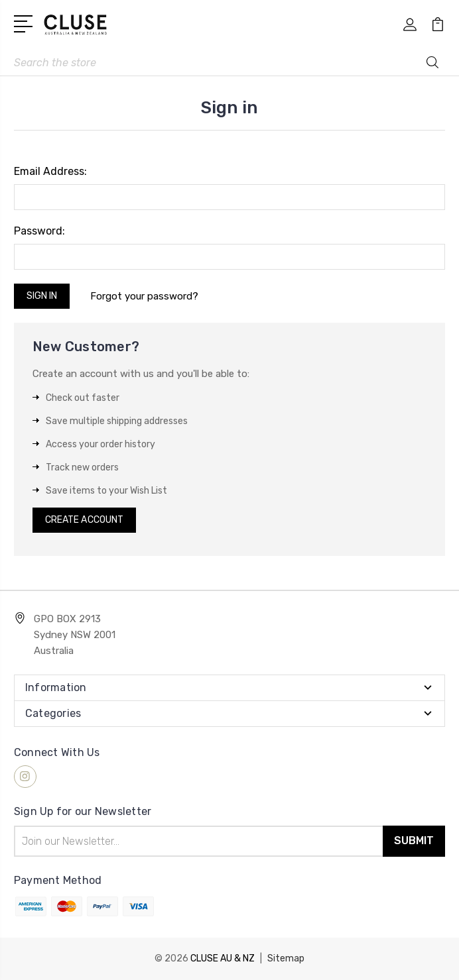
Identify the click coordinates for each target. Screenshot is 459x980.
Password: (39, 231)
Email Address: (50, 171)
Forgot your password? (144, 296)
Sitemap (286, 958)
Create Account (84, 520)
